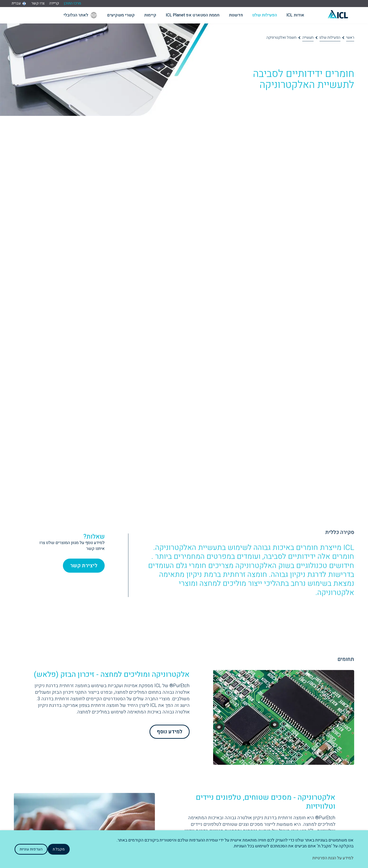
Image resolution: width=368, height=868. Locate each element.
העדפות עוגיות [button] (31, 849)
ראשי (350, 38)
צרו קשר (38, 3)
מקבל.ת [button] (59, 849)
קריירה (54, 3)
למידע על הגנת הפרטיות (333, 858)
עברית (16, 3)
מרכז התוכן (72, 3)
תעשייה (308, 38)
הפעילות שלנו (330, 38)
